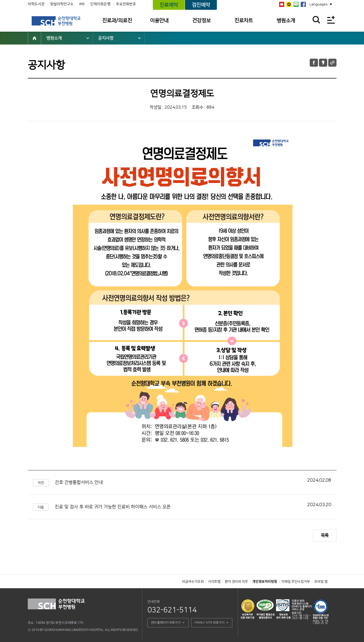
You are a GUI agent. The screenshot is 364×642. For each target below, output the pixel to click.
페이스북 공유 (314, 63)
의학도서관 (36, 4)
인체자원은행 (100, 4)
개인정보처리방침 (265, 582)
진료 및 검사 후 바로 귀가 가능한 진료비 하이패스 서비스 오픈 (113, 507)
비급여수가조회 (193, 582)
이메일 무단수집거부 (296, 582)
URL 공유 (332, 63)
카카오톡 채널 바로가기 (289, 4)
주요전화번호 (126, 4)
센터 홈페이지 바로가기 (166, 623)
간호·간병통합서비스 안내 (79, 482)
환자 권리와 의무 (236, 582)
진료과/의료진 (117, 21)
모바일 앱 (321, 582)
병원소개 (286, 21)
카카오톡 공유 (323, 63)
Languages (319, 4)
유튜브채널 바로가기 (282, 4)
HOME (34, 38)
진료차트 (244, 21)
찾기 (316, 20)
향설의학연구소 (62, 4)
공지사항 (106, 38)
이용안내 (159, 21)
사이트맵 (214, 582)
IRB (82, 4)
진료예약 (169, 5)
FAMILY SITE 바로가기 (209, 623)
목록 (325, 535)
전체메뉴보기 (331, 20)
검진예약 (201, 5)
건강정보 (201, 21)
